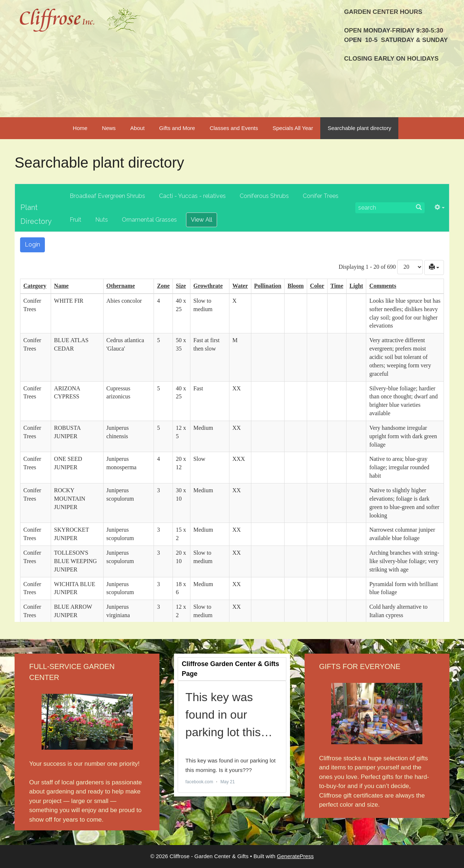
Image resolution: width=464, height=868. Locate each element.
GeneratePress (295, 856)
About (137, 128)
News (109, 128)
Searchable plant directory (359, 128)
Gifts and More (177, 128)
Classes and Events (234, 128)
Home (80, 128)
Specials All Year (293, 128)
